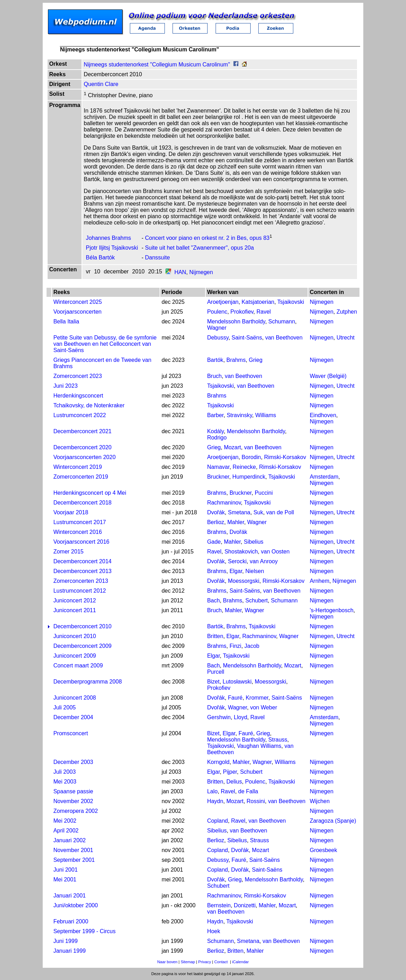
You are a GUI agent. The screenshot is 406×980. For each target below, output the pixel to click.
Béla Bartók (100, 257)
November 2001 (73, 850)
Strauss (278, 740)
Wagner (217, 328)
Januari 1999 (69, 951)
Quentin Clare (101, 84)
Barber (215, 415)
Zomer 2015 (68, 552)
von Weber (264, 707)
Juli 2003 (64, 772)
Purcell (216, 672)
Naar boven (167, 962)
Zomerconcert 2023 (78, 376)
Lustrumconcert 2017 (79, 522)
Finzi (236, 646)
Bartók (215, 360)
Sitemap (188, 962)
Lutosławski (237, 682)
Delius (234, 782)
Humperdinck (249, 477)
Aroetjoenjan (223, 302)
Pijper (230, 772)
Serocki (237, 561)
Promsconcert (71, 733)
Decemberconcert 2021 (82, 431)
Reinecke (244, 467)
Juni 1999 (65, 941)
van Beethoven (284, 338)
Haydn (215, 801)
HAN (180, 272)
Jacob (252, 646)
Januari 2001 (69, 896)
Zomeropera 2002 (75, 811)
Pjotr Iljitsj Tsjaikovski (112, 248)
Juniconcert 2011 (75, 610)
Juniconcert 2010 (75, 636)
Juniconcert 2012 (75, 600)
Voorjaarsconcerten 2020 (84, 457)
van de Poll (280, 512)
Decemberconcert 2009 (82, 646)
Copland (218, 821)
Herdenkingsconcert (78, 396)
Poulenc (217, 312)
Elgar (236, 571)
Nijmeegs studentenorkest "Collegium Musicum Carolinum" (157, 65)
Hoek (214, 931)
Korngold (218, 762)
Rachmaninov (224, 503)
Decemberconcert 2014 (82, 561)
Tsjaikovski (290, 302)
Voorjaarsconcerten (77, 312)
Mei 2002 (65, 821)
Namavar (218, 467)
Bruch (215, 376)
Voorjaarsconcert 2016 (81, 542)
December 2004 (73, 717)
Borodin (251, 457)
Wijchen (320, 801)
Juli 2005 (64, 707)
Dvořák (216, 512)
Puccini (264, 493)
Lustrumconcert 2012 (79, 591)
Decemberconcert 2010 (82, 626)
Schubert (257, 600)
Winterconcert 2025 (78, 302)
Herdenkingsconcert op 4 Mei (90, 493)
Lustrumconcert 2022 (79, 415)
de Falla (248, 791)
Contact (221, 962)
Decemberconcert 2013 (82, 571)
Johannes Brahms (108, 238)
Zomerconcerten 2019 (81, 477)
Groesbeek (323, 850)
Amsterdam (324, 477)
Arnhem (320, 581)
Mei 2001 (65, 879)
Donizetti (245, 905)
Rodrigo (217, 438)
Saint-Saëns (247, 338)
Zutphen (347, 312)
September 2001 (74, 860)
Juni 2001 (65, 870)
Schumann (282, 321)
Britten (215, 636)
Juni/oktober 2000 (75, 905)
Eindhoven (323, 415)
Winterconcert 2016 (78, 532)
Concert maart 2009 (78, 666)
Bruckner (218, 477)
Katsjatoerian (258, 302)
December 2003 (73, 762)
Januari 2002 (69, 840)
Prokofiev (242, 312)
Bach (213, 600)
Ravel (264, 312)
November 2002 (73, 801)
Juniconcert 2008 (75, 698)
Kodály (216, 431)
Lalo (212, 791)
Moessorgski (244, 581)
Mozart (233, 447)
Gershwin (219, 717)
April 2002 (66, 831)
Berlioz (216, 522)
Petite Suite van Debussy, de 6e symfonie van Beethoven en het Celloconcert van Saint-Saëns (105, 344)
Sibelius (254, 542)
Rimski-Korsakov (285, 457)
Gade (214, 542)
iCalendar (240, 962)
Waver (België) (328, 376)
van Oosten (275, 552)
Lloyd (240, 717)
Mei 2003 (65, 782)
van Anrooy (264, 561)
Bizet (213, 682)
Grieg (256, 360)
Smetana (239, 512)
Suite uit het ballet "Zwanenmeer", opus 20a (199, 248)
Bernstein (219, 905)
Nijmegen (201, 272)
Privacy (205, 962)
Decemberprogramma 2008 (87, 682)
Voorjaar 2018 (71, 512)
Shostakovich (241, 552)
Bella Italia (66, 321)
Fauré (235, 698)
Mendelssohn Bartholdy (236, 321)
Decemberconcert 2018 (82, 503)
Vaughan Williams (259, 746)
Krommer (257, 698)
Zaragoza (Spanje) (333, 821)
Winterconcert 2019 (78, 467)
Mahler (236, 522)
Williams (266, 415)
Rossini (256, 801)
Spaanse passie (73, 791)
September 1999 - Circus (84, 931)
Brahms (236, 360)
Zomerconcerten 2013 (81, 581)
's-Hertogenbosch (332, 610)
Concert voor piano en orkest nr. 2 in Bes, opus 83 (207, 238)
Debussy (218, 338)
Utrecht (345, 338)
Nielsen (255, 571)
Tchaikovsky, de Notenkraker (89, 405)
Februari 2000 (71, 921)
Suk (258, 512)
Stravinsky (240, 415)
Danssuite (157, 257)
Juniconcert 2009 (75, 656)
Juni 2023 (65, 386)
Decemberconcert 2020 (82, 447)
